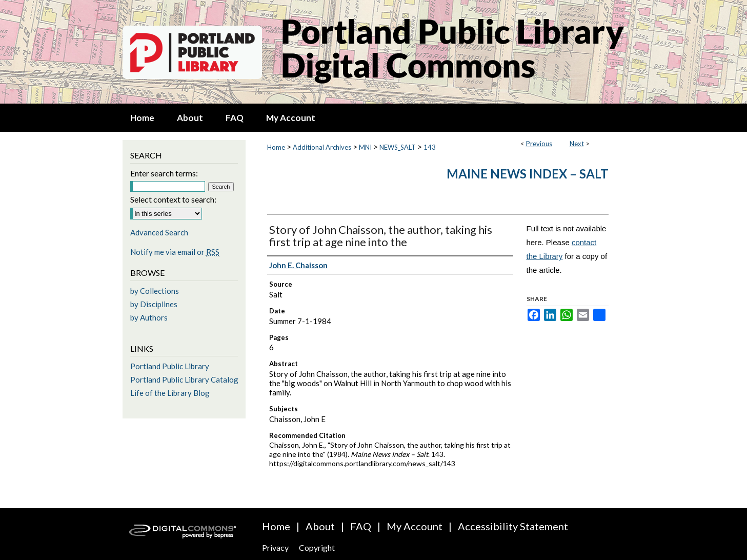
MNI (365, 147)
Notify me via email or (175, 252)
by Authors (149, 317)
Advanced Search (159, 232)
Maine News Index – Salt (528, 174)
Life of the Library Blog (170, 393)
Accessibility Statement (513, 526)
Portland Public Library (170, 366)
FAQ (361, 526)
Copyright (317, 547)
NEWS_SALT (398, 147)
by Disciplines (154, 304)
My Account (415, 526)
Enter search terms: (164, 173)
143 (430, 147)
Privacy (275, 547)
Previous (539, 144)
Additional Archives (322, 147)
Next (577, 144)
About (320, 526)
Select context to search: (173, 199)
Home (276, 147)
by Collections (155, 291)
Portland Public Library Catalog (184, 379)
